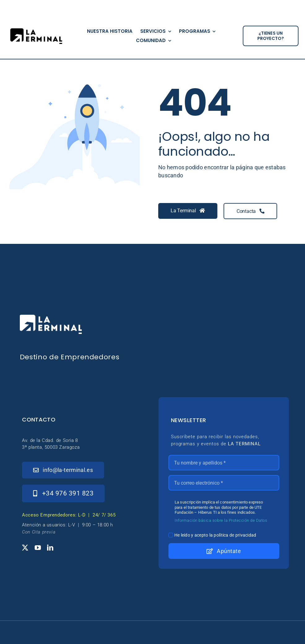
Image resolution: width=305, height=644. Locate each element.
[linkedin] (50, 548)
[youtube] (38, 548)
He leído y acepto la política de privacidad (215, 535)
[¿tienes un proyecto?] (270, 36)
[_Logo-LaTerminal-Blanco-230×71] (51, 317)
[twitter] (25, 548)
